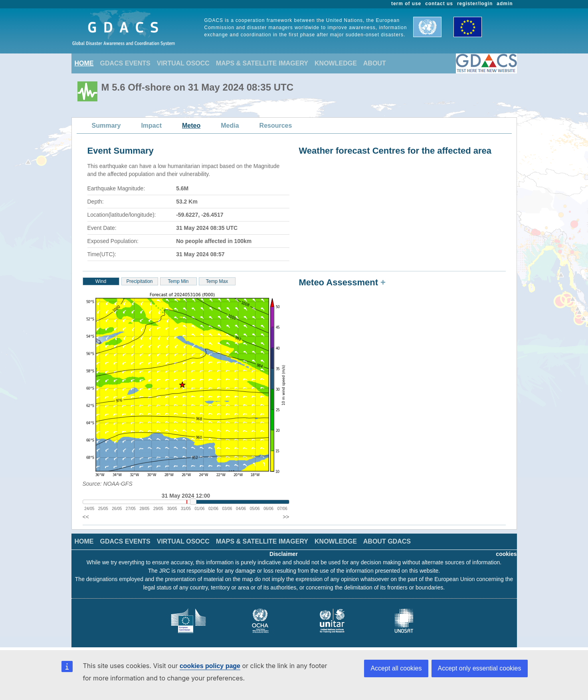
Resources (276, 126)
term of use (406, 4)
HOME (84, 63)
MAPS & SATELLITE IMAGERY (262, 63)
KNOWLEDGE (336, 63)
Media (230, 126)
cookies (506, 554)
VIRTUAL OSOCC (183, 63)
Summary (106, 126)
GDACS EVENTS (125, 63)
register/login (475, 4)
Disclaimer (284, 554)
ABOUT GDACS (387, 541)
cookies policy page (210, 666)
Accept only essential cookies (480, 668)
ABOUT (375, 63)
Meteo (191, 126)
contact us (439, 4)
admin (505, 4)
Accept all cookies (396, 668)
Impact (151, 126)
